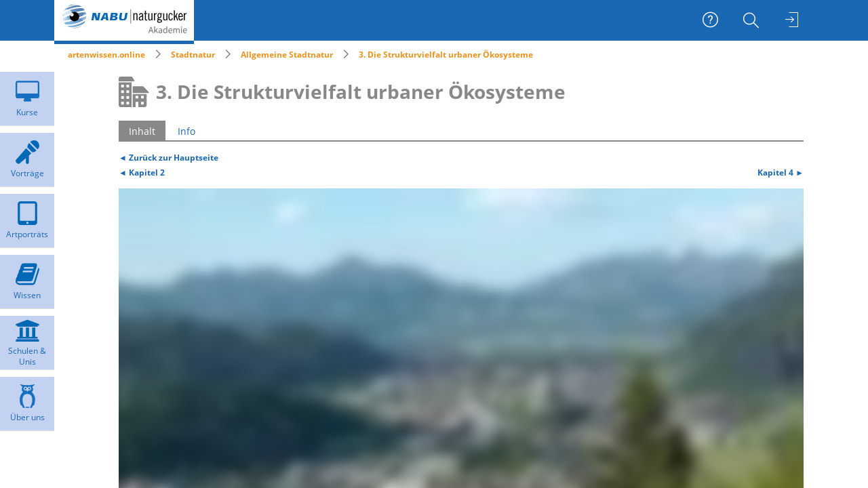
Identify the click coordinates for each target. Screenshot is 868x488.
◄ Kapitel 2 (142, 172)
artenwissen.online (106, 55)
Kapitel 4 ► (781, 172)
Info (186, 131)
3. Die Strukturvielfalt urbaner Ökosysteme (446, 55)
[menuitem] (753, 20)
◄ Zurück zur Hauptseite (169, 157)
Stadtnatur (193, 55)
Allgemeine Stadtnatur (287, 55)
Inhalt (142, 131)
